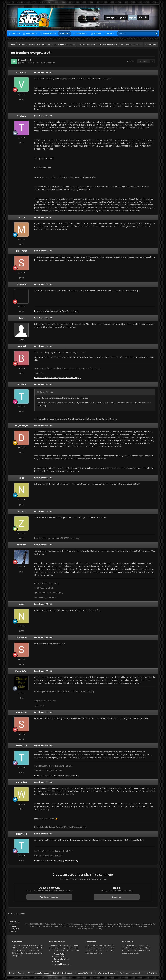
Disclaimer (58, 961)
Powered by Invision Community (90, 929)
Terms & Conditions (62, 959)
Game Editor (49, 33)
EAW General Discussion (45, 63)
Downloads (81, 33)
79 (21, 373)
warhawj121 (21, 782)
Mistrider (21, 545)
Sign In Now (117, 897)
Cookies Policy (60, 956)
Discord (16, 33)
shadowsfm (21, 251)
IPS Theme (13, 922)
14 (21, 143)
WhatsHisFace (21, 671)
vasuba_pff (26, 60)
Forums (66, 33)
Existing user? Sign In (116, 18)
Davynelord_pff (21, 426)
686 (21, 538)
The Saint (21, 384)
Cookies (13, 931)
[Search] (129, 33)
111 (21, 278)
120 (21, 99)
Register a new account (49, 897)
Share (131, 61)
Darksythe (21, 284)
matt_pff (21, 217)
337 (21, 505)
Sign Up (133, 18)
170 (21, 411)
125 (21, 311)
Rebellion (30, 33)
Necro (21, 478)
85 (21, 572)
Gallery (97, 33)
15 (21, 698)
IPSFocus (13, 924)
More (110, 33)
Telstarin (21, 116)
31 (21, 809)
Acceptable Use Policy (63, 964)
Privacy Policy (15, 929)
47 (21, 453)
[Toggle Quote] (38, 392)
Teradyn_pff (21, 746)
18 (21, 244)
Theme (13, 926)
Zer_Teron (21, 511)
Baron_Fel (21, 346)
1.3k (21, 773)
